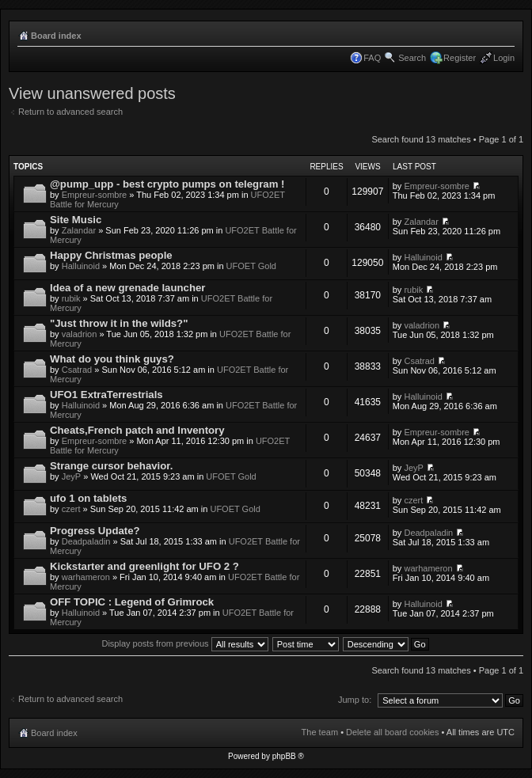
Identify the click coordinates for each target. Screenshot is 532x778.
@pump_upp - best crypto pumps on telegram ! (167, 184)
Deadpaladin (86, 541)
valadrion (80, 334)
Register (460, 58)
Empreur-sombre (95, 195)
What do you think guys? (112, 359)
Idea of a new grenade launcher (127, 288)
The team (320, 732)
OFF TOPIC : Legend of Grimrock (132, 602)
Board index (56, 36)
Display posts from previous (184, 643)
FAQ (372, 58)
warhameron (86, 577)
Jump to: (355, 700)
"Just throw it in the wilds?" (119, 323)
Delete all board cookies (392, 732)
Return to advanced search (70, 112)
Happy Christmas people (111, 255)
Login (504, 58)
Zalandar (79, 230)
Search (412, 58)
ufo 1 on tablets (88, 498)
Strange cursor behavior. (111, 466)
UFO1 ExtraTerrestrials (106, 395)
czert (71, 509)
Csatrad (77, 370)
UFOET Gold (251, 266)
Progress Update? (95, 531)
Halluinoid (81, 266)
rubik (71, 298)
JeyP (71, 476)
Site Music (76, 220)
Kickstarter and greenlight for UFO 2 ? (144, 566)
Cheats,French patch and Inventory (137, 430)
